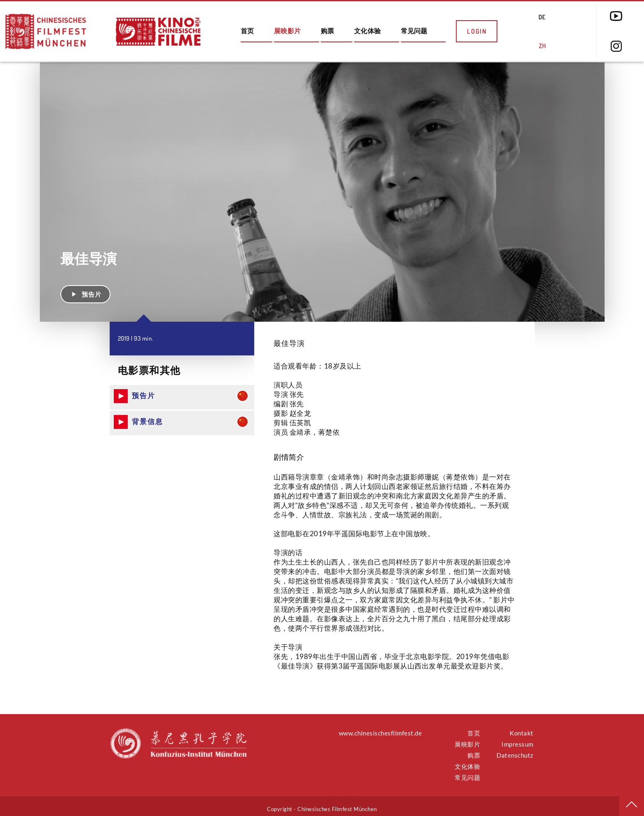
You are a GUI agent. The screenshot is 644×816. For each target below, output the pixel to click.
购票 (327, 31)
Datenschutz (515, 749)
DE (542, 17)
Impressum (517, 738)
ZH (542, 46)
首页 (247, 31)
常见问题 (414, 31)
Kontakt (522, 727)
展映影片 (287, 31)
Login (477, 31)
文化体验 (367, 31)
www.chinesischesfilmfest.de (381, 727)
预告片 (85, 288)
